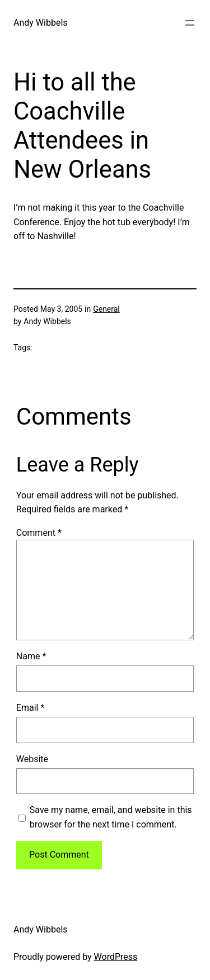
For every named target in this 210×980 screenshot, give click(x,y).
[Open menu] (190, 23)
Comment (39, 533)
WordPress (116, 957)
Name (31, 656)
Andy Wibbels (41, 23)
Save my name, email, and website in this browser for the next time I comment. (111, 817)
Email (30, 708)
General (106, 309)
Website (32, 759)
